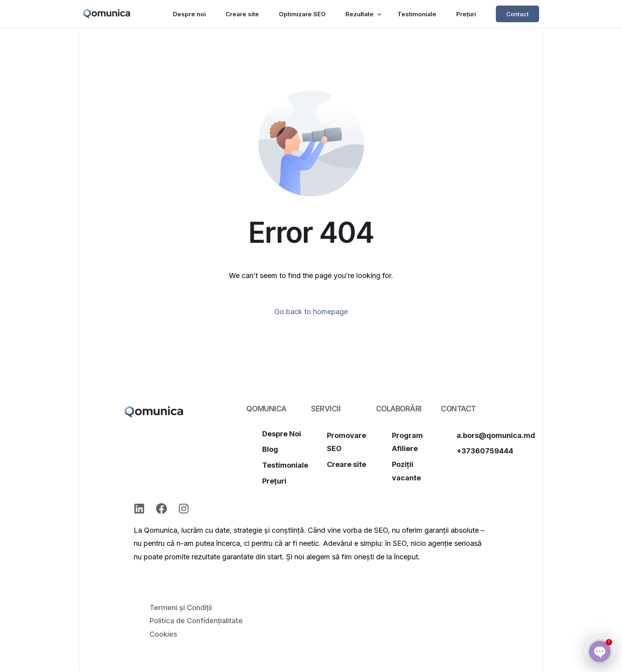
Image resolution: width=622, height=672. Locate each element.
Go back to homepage (311, 312)
